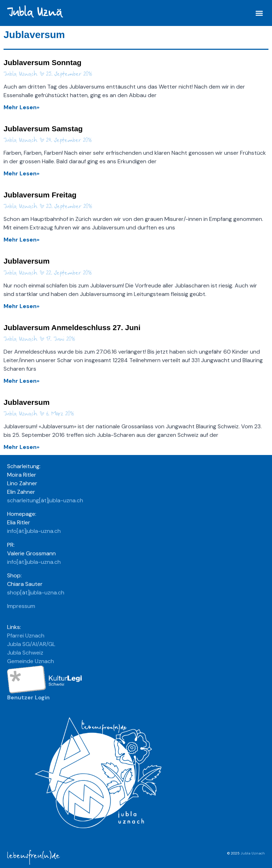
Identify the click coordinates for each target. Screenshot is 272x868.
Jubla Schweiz (25, 653)
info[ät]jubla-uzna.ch (34, 531)
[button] (259, 13)
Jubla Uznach (253, 853)
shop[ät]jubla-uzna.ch (36, 592)
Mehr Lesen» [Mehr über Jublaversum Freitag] (21, 240)
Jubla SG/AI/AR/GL (31, 644)
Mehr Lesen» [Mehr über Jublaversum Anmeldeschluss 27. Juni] (21, 381)
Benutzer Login (28, 697)
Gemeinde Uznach (31, 661)
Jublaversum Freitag (40, 195)
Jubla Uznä (34, 13)
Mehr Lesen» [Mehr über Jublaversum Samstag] (21, 173)
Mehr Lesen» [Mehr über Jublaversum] (21, 306)
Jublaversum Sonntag (42, 62)
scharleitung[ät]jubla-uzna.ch (45, 500)
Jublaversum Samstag (43, 129)
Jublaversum (27, 261)
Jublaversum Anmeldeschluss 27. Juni (72, 327)
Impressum (21, 606)
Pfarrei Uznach (26, 636)
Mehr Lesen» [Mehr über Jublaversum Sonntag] (21, 107)
